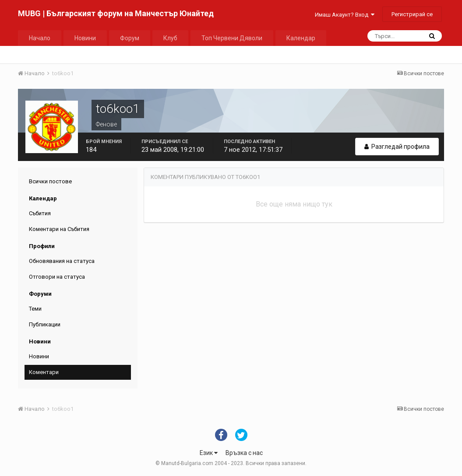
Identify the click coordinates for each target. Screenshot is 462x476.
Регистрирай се (412, 14)
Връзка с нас (244, 453)
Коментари (44, 372)
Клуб (170, 38)
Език (209, 453)
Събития (40, 213)
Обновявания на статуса (62, 261)
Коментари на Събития (59, 229)
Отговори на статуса (57, 277)
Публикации (45, 324)
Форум (130, 38)
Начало (40, 38)
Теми (35, 309)
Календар (301, 38)
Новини (85, 38)
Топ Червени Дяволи (232, 38)
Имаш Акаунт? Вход (345, 15)
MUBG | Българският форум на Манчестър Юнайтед (116, 13)
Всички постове (50, 181)
